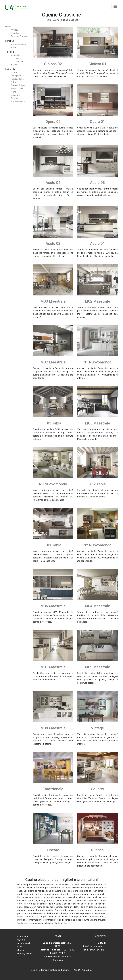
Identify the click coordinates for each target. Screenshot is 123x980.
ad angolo (15, 55)
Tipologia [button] (10, 52)
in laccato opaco (19, 44)
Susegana (15, 95)
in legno (14, 47)
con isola (15, 58)
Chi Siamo (23, 936)
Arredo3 (15, 30)
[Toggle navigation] (115, 6)
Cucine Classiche (70, 20)
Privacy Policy (25, 954)
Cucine (56, 20)
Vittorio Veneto (18, 101)
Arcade (14, 72)
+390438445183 (97, 950)
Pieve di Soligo (18, 85)
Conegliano (16, 76)
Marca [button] (8, 27)
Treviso (14, 98)
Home (48, 20)
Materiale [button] (10, 41)
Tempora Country (19, 36)
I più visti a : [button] (11, 69)
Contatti (22, 950)
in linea (14, 65)
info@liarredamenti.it (94, 946)
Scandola (15, 33)
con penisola (17, 61)
